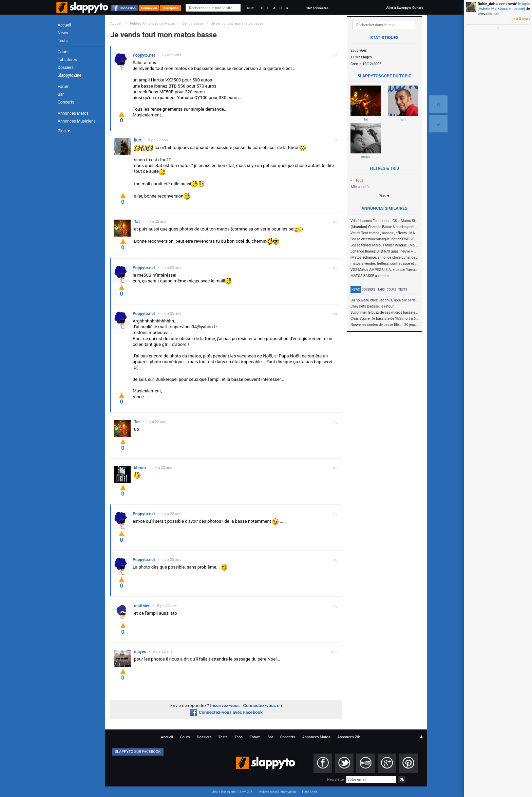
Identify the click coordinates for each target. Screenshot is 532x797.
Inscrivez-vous (225, 706)
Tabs (381, 290)
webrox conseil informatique (278, 792)
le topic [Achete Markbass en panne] (504, 6)
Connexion (128, 8)
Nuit (250, 8)
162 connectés (317, 8)
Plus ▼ (64, 131)
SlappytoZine (70, 75)
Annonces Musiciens (77, 121)
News (63, 33)
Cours (63, 52)
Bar (61, 94)
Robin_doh (487, 4)
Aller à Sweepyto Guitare (405, 8)
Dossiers (66, 68)
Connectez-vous (260, 706)
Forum (64, 87)
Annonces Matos (73, 113)
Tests (63, 41)
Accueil (64, 25)
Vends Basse (193, 24)
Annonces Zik (349, 737)
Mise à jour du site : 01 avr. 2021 (232, 792)
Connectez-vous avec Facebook (226, 712)
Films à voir (309, 792)
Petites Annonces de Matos (152, 24)
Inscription (171, 8)
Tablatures (67, 60)
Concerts (66, 102)
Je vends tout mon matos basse (237, 24)
